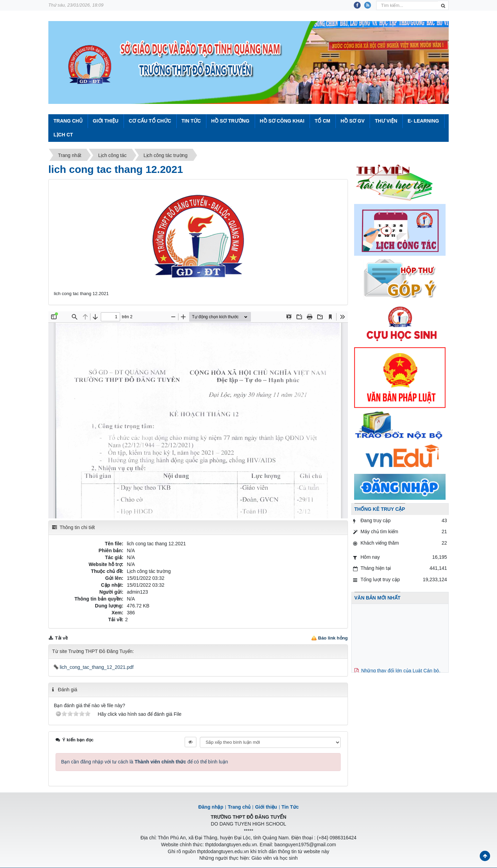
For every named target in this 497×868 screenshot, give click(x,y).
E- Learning (423, 121)
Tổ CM (323, 121)
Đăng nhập (211, 807)
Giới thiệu (106, 121)
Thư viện (386, 121)
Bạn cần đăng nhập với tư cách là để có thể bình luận (145, 762)
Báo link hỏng (333, 638)
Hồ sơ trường (230, 121)
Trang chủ (239, 807)
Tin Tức (191, 121)
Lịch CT (63, 135)
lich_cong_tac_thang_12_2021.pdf (94, 667)
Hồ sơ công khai (282, 121)
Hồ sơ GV (353, 121)
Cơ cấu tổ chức (150, 121)
